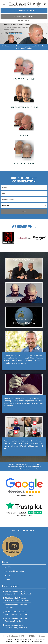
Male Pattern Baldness (24, 107)
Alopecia (24, 135)
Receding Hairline (24, 79)
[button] (4, 4)
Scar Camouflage (24, 164)
